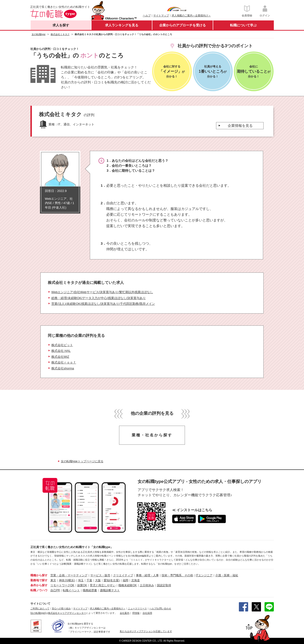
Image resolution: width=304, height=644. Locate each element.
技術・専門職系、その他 (177, 575)
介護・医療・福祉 (227, 575)
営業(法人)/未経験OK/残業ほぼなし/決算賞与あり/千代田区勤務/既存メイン (103, 304)
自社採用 (147, 613)
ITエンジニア (204, 575)
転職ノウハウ (39, 590)
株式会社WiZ (60, 357)
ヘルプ (147, 15)
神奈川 (63, 580)
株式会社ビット (62, 345)
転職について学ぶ (243, 25)
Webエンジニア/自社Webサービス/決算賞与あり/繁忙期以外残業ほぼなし (102, 292)
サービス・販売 (100, 575)
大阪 (98, 580)
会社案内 (125, 613)
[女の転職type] (38, 613)
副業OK (82, 585)
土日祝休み (147, 585)
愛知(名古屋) (112, 580)
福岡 (125, 580)
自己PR (55, 590)
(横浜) (71, 580)
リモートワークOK (62, 585)
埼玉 (81, 580)
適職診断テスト (110, 590)
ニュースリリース (137, 608)
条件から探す (39, 585)
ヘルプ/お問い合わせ (160, 608)
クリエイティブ (123, 575)
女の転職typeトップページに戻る (82, 461)
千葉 (89, 580)
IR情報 (136, 613)
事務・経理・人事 (147, 575)
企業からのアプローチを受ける (183, 25)
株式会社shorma (63, 368)
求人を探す (61, 25)
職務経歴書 (90, 590)
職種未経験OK (128, 585)
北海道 (135, 580)
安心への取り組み (61, 608)
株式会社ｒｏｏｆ (64, 362)
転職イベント (71, 590)
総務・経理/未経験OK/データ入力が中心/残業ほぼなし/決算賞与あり (99, 298)
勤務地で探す (39, 580)
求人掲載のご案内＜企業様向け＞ (191, 15)
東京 (53, 580)
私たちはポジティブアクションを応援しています (146, 631)
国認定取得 (164, 585)
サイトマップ (161, 15)
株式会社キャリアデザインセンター (67, 613)
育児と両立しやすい (103, 585)
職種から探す (39, 575)
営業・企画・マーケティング (69, 575)
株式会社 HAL (61, 351)
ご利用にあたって (40, 608)
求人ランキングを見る (122, 25)
